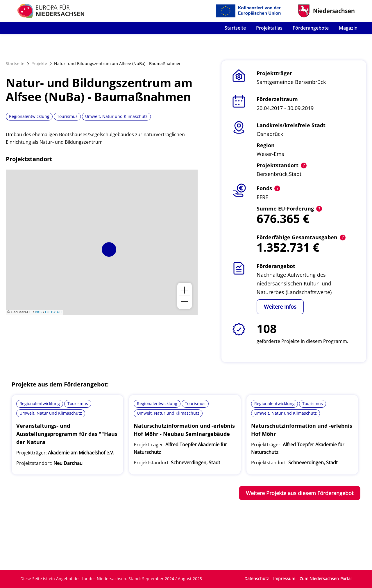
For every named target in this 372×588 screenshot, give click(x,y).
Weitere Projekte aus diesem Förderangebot (300, 493)
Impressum (284, 579)
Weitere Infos (280, 307)
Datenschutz (257, 579)
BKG (39, 312)
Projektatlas (269, 28)
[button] (109, 249)
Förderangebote (311, 28)
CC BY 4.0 (53, 312)
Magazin (348, 28)
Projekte (39, 63)
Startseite (235, 28)
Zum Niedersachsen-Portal (326, 579)
